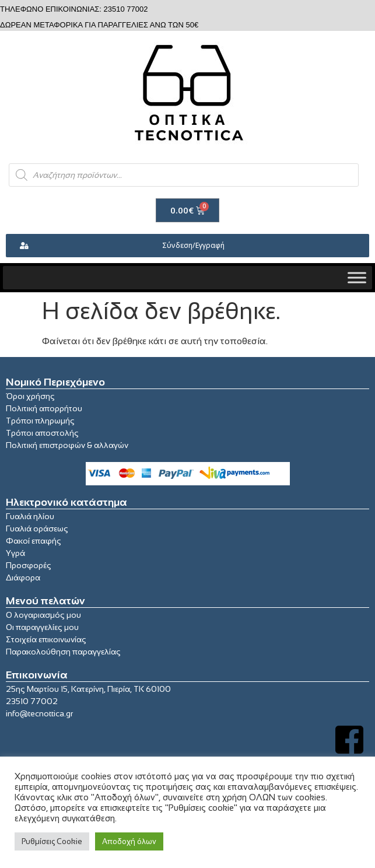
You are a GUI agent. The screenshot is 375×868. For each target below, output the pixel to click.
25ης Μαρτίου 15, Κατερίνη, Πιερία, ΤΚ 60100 (88, 689)
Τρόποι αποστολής (42, 433)
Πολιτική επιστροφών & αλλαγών (67, 445)
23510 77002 (32, 701)
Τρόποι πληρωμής (40, 421)
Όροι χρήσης (30, 396)
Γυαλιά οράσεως (37, 528)
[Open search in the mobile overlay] (184, 175)
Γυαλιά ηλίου (30, 516)
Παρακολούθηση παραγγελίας (63, 652)
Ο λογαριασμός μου (43, 615)
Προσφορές (29, 565)
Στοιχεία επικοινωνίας (46, 639)
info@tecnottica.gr (39, 713)
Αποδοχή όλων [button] (129, 841)
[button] (187, 246)
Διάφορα (23, 577)
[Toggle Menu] (357, 278)
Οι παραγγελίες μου (42, 627)
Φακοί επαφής (34, 541)
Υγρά (15, 553)
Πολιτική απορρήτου (44, 408)
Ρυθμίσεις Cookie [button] (52, 841)
